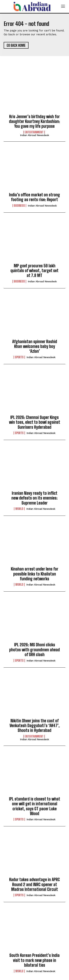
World (19, 509)
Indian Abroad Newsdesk (34, 135)
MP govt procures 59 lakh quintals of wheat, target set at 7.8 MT (34, 271)
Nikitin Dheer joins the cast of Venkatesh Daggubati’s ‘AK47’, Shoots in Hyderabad (35, 726)
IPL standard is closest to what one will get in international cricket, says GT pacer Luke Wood (35, 806)
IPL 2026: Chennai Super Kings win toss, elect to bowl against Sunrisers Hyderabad (35, 422)
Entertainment (34, 132)
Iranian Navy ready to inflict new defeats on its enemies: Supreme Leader (34, 498)
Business (19, 206)
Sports (19, 357)
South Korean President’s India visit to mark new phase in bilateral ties (34, 960)
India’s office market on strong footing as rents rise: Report (34, 197)
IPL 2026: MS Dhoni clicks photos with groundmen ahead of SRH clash (34, 650)
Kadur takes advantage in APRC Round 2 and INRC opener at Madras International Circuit (34, 884)
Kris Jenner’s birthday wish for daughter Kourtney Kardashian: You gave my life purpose (34, 121)
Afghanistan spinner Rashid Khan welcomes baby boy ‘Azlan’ (35, 346)
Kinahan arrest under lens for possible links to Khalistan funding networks (35, 574)
